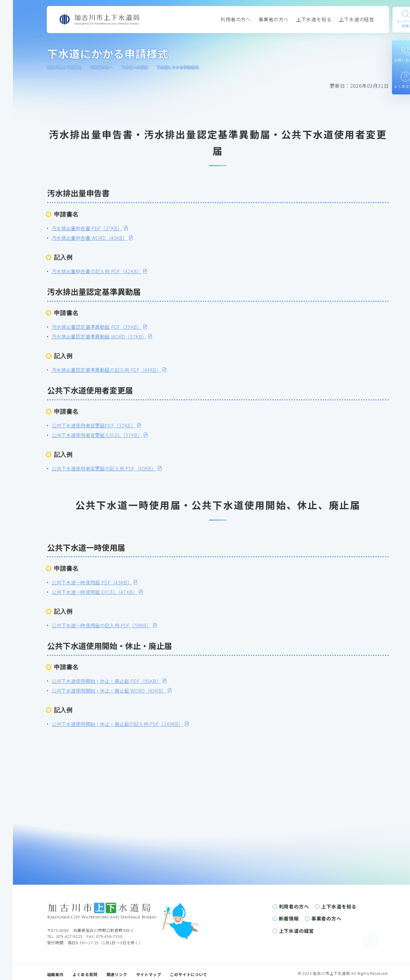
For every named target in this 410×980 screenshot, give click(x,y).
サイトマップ (149, 974)
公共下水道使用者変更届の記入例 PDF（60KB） (104, 468)
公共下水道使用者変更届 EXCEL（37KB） (97, 435)
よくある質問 (85, 974)
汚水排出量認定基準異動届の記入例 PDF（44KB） (106, 370)
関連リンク (117, 974)
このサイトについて (188, 974)
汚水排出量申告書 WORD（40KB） (90, 238)
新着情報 (289, 918)
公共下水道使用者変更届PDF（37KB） (94, 425)
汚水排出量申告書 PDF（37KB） (87, 228)
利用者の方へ (236, 19)
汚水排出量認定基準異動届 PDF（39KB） (97, 327)
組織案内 (55, 974)
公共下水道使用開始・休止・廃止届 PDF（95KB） (106, 681)
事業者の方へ (274, 19)
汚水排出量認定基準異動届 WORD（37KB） (99, 336)
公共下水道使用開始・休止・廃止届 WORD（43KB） (109, 691)
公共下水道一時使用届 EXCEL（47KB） (95, 592)
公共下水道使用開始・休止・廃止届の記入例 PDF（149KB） (118, 724)
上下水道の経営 (357, 19)
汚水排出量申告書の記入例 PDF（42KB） (97, 271)
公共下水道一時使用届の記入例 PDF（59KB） (102, 625)
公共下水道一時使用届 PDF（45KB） (92, 582)
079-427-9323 (70, 936)
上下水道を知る (314, 19)
